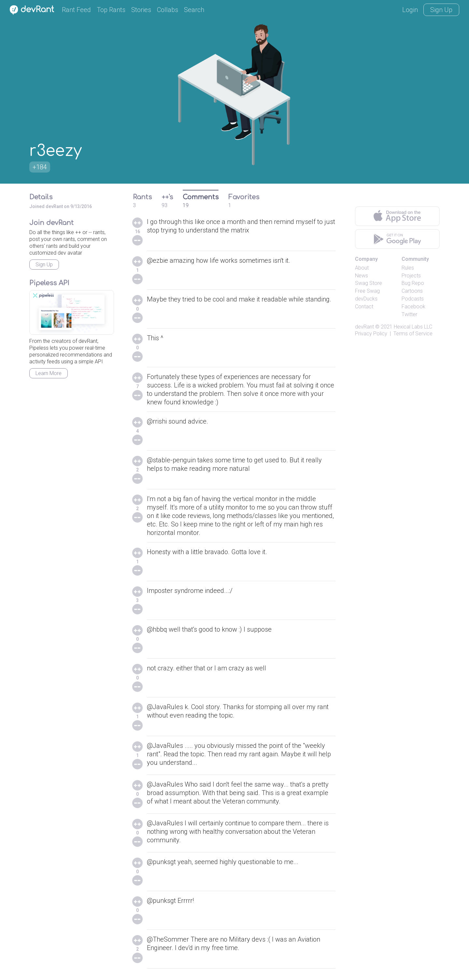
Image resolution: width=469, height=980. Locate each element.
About (362, 268)
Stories (141, 10)
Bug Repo (413, 283)
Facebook (413, 307)
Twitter (409, 314)
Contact (364, 307)
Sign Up (441, 10)
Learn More (49, 373)
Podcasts (413, 299)
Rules (408, 268)
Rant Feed (76, 10)
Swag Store (369, 283)
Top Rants (111, 10)
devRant (364, 327)
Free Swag (367, 291)
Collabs (168, 10)
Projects (411, 276)
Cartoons (412, 291)
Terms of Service (413, 334)
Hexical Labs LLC (413, 327)
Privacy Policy (371, 334)
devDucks (366, 299)
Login (410, 10)
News (362, 276)
